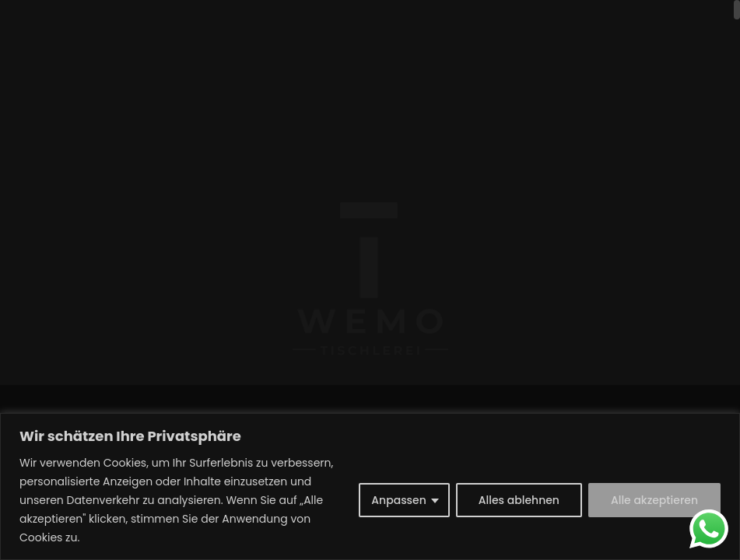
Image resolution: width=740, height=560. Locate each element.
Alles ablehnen (519, 500)
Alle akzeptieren (654, 500)
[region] (370, 486)
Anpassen (399, 500)
